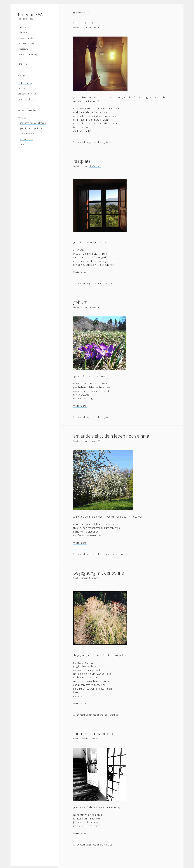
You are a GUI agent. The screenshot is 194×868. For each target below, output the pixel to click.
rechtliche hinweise (26, 43)
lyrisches (22, 117)
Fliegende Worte (34, 14)
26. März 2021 (95, 28)
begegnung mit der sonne (99, 573)
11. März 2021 (95, 441)
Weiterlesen (80, 272)
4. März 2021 (94, 739)
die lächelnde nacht (27, 93)
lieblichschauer (25, 82)
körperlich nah (27, 138)
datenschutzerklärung (27, 54)
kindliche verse (27, 133)
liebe (22, 144)
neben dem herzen (27, 99)
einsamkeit (84, 22)
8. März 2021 (94, 578)
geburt (80, 302)
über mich (22, 32)
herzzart (22, 88)
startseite (22, 27)
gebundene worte (26, 38)
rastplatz (82, 161)
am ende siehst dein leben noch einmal (112, 436)
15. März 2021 (95, 307)
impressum (23, 48)
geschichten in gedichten (31, 128)
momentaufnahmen (93, 734)
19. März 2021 (95, 166)
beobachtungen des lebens (33, 123)
